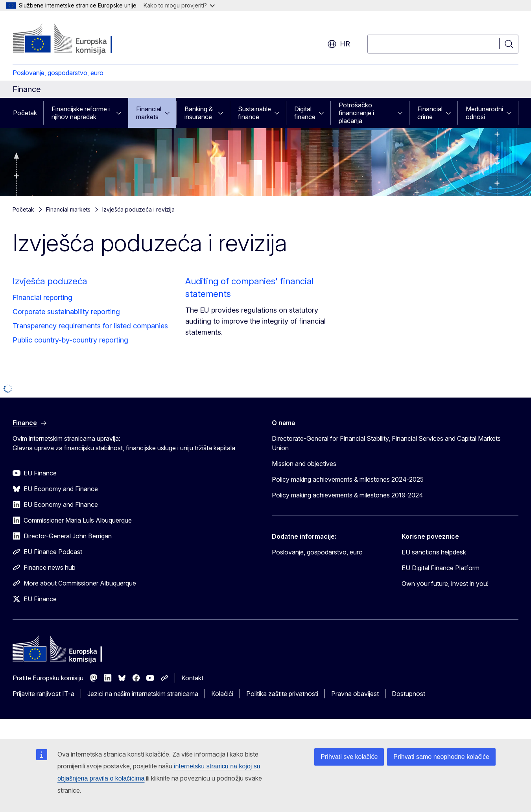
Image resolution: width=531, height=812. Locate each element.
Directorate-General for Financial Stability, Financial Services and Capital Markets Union (386, 443)
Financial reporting (42, 297)
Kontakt (192, 678)
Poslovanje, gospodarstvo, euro (58, 73)
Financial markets (149, 113)
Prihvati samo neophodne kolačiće (441, 757)
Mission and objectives (304, 464)
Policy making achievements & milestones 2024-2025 (348, 479)
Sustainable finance (254, 113)
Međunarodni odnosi (484, 113)
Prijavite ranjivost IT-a (43, 694)
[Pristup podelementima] (121, 113)
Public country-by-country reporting (70, 340)
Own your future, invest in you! (445, 584)
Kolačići (222, 694)
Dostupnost (408, 694)
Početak (25, 113)
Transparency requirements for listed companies (90, 326)
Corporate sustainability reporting (66, 312)
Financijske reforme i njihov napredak (81, 113)
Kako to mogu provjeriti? (179, 5)
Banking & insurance (199, 113)
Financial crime (430, 113)
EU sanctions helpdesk (434, 552)
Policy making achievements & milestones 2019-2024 (348, 495)
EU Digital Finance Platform (441, 568)
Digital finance (305, 113)
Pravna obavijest (355, 694)
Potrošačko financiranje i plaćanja (356, 113)
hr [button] (339, 44)
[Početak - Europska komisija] (76, 39)
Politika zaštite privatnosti (282, 694)
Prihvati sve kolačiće (349, 757)
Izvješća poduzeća (50, 281)
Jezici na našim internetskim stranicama (143, 694)
